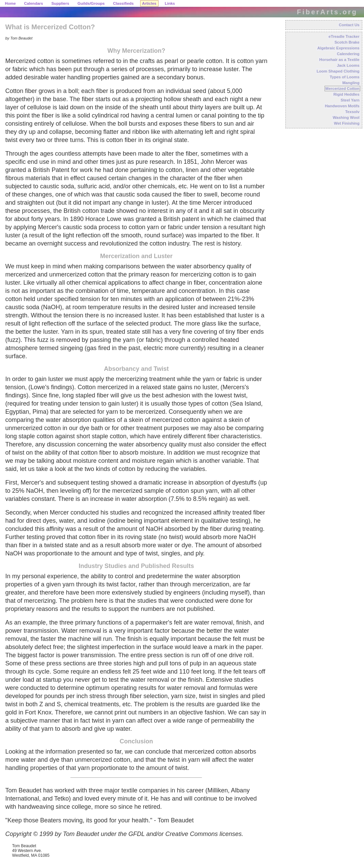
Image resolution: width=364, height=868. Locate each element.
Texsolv (352, 112)
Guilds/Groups (91, 3)
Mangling (351, 83)
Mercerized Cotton (342, 89)
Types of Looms (344, 77)
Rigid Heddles (346, 94)
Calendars (34, 3)
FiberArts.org (327, 12)
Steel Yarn (350, 100)
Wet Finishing (346, 123)
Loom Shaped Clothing (338, 71)
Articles (149, 3)
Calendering (348, 54)
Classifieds (123, 3)
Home (10, 3)
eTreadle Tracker (344, 36)
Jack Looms (348, 65)
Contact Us (349, 25)
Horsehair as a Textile (340, 60)
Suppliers (60, 3)
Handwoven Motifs (342, 106)
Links (170, 3)
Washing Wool (346, 117)
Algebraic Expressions (338, 48)
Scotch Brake (347, 42)
